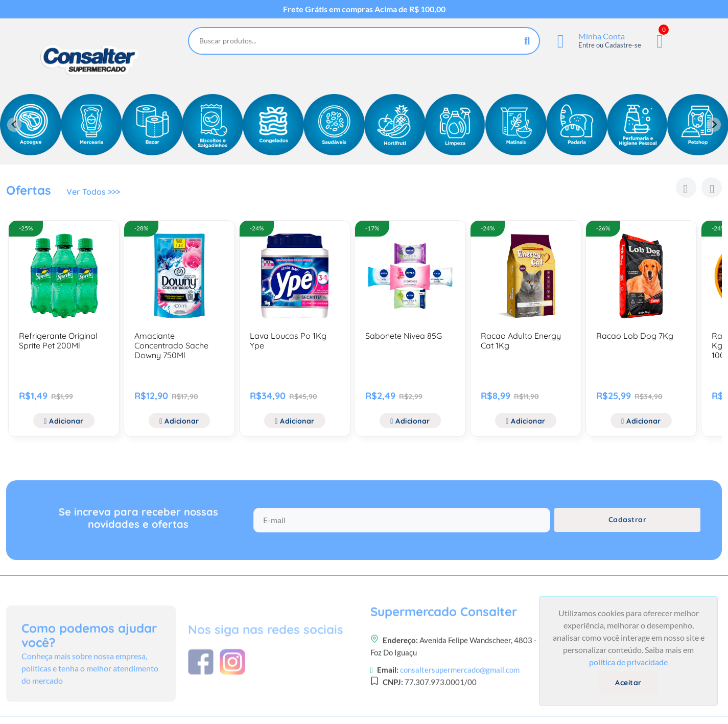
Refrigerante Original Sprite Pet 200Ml (58, 341)
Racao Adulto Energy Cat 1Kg (521, 341)
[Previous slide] (14, 125)
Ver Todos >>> (93, 192)
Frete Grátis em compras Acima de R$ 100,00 (364, 9)
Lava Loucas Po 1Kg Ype (288, 341)
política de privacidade (628, 662)
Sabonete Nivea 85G (404, 336)
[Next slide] (714, 125)
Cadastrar (628, 520)
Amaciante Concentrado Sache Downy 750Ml (171, 345)
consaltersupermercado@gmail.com (460, 703)
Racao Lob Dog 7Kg (635, 336)
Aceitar (628, 683)
